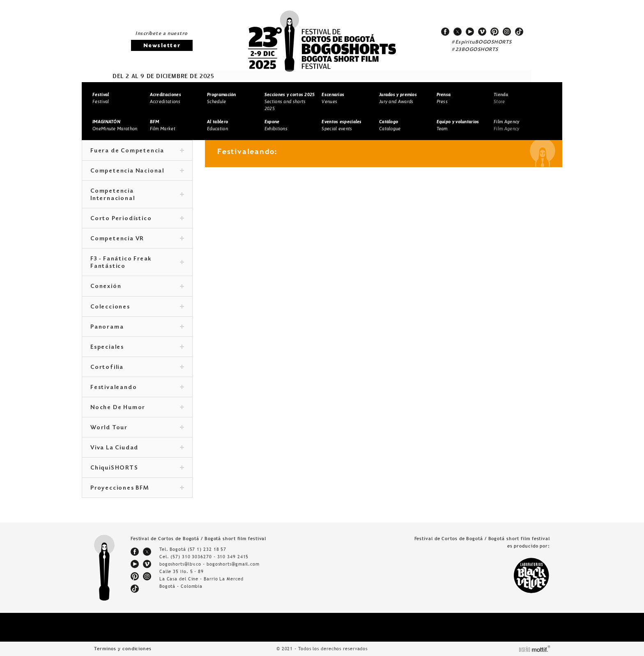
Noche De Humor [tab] (137, 408)
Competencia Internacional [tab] (137, 195)
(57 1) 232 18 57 (207, 549)
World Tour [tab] (137, 428)
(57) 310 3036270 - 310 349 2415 (209, 557)
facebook (445, 32)
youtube (470, 32)
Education (217, 125)
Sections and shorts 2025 (290, 101)
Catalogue (390, 125)
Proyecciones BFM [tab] (137, 488)
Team (458, 125)
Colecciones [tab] (137, 307)
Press (444, 98)
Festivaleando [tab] (137, 388)
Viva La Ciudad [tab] (137, 448)
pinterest (494, 32)
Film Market (163, 125)
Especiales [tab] (137, 348)
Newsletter (162, 46)
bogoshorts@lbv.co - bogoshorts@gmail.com (209, 564)
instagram (507, 32)
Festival (101, 98)
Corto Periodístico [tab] (137, 219)
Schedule (222, 98)
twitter (458, 32)
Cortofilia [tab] (137, 368)
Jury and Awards (398, 98)
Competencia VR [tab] (137, 239)
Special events (342, 125)
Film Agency (506, 125)
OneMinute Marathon (115, 125)
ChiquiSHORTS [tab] (137, 468)
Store (501, 98)
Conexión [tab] (137, 287)
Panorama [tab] (137, 327)
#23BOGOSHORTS (475, 50)
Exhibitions (276, 125)
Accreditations (166, 98)
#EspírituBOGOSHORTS (482, 42)
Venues (333, 98)
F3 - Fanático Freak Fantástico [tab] (137, 263)
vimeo (482, 32)
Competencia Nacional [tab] (137, 171)
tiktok (519, 32)
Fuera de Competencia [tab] (137, 151)
